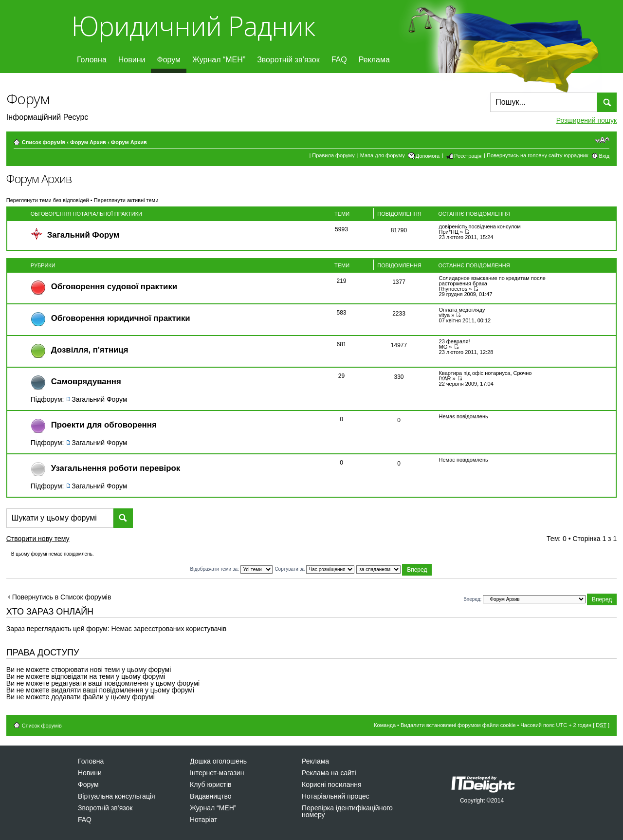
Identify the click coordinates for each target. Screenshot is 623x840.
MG (443, 347)
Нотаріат (203, 820)
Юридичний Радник (193, 26)
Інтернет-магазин (217, 773)
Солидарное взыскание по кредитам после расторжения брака (492, 281)
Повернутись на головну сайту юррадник (538, 155)
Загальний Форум (83, 235)
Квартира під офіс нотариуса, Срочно (486, 373)
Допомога (428, 156)
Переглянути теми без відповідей (48, 200)
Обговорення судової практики (114, 287)
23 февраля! (455, 341)
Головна (92, 60)
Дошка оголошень (218, 761)
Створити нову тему (46, 540)
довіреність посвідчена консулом (480, 226)
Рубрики (43, 265)
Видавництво (211, 796)
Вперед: (472, 599)
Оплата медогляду (462, 310)
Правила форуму (333, 155)
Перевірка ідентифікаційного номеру (347, 811)
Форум (169, 60)
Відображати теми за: (231, 569)
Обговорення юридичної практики (121, 318)
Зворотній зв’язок (288, 60)
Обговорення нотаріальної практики (86, 214)
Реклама (374, 60)
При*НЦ (449, 232)
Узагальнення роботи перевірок (116, 468)
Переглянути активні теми (126, 200)
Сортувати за (314, 569)
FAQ (339, 60)
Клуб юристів (211, 784)
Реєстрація (468, 156)
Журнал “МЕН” (219, 60)
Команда (385, 725)
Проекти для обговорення (104, 425)
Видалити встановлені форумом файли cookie (458, 725)
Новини (132, 60)
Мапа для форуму (383, 155)
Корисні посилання (331, 784)
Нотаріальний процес (336, 796)
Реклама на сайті (329, 773)
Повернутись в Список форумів (62, 597)
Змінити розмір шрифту (602, 140)
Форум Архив (88, 142)
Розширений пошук (586, 120)
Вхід (605, 156)
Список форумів (44, 142)
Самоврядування (86, 382)
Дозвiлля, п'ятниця (90, 350)
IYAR (445, 378)
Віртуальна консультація (117, 796)
